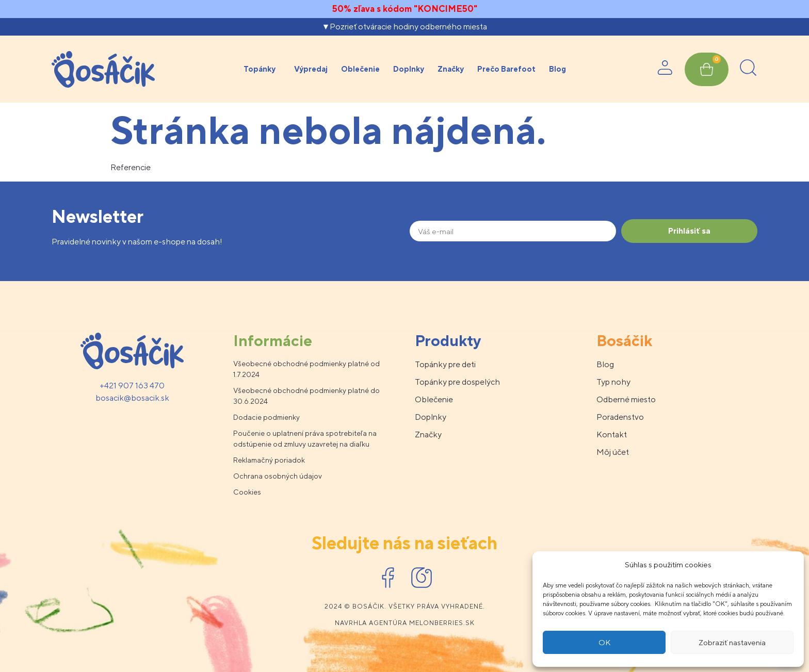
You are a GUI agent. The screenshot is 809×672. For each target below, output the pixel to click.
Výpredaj (311, 69)
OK (604, 642)
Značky (451, 69)
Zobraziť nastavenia (732, 642)
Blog (557, 69)
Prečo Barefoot (506, 69)
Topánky (262, 69)
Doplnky (409, 69)
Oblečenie (360, 69)
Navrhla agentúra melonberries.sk (405, 623)
